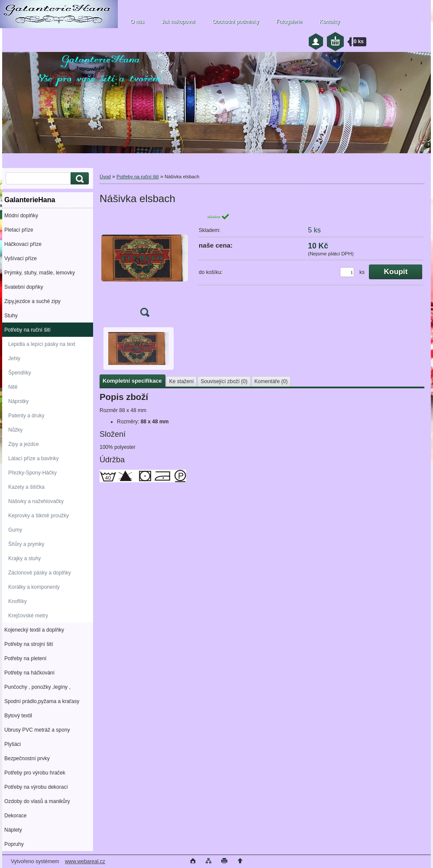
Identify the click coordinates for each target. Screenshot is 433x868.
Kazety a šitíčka (26, 487)
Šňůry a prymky (26, 544)
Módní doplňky (21, 216)
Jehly (14, 358)
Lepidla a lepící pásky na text (42, 344)
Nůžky (15, 430)
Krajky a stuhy (24, 558)
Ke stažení (182, 381)
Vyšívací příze (21, 258)
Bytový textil (18, 716)
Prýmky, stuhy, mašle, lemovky (40, 273)
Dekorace (15, 816)
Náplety (13, 830)
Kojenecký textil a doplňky (34, 630)
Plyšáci (13, 744)
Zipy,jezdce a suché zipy (32, 301)
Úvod (105, 177)
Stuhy (11, 316)
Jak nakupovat (178, 22)
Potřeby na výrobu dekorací (36, 787)
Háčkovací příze (23, 244)
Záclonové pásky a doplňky (40, 573)
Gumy (15, 530)
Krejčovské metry (28, 616)
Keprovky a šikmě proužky (39, 516)
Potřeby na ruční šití (27, 330)
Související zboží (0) (224, 381)
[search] (78, 179)
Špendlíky (20, 373)
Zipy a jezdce (24, 444)
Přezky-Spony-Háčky (32, 473)
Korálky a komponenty (34, 587)
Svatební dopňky (24, 287)
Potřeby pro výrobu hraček (35, 773)
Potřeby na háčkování (29, 673)
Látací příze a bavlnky (34, 458)
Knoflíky (18, 601)
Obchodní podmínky (235, 22)
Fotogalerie (289, 22)
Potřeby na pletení (25, 658)
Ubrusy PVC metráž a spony (37, 730)
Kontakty (330, 22)
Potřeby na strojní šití (29, 644)
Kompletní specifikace (132, 381)
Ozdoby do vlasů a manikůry (37, 801)
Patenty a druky (26, 416)
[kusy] (347, 272)
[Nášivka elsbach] (145, 268)
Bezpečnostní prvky (27, 758)
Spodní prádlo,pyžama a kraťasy (42, 701)
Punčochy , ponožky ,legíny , (37, 687)
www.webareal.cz (85, 862)
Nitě (13, 387)
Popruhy (14, 844)
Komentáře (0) (271, 381)
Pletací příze (19, 230)
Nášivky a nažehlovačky (36, 501)
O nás (137, 22)
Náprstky (18, 401)
